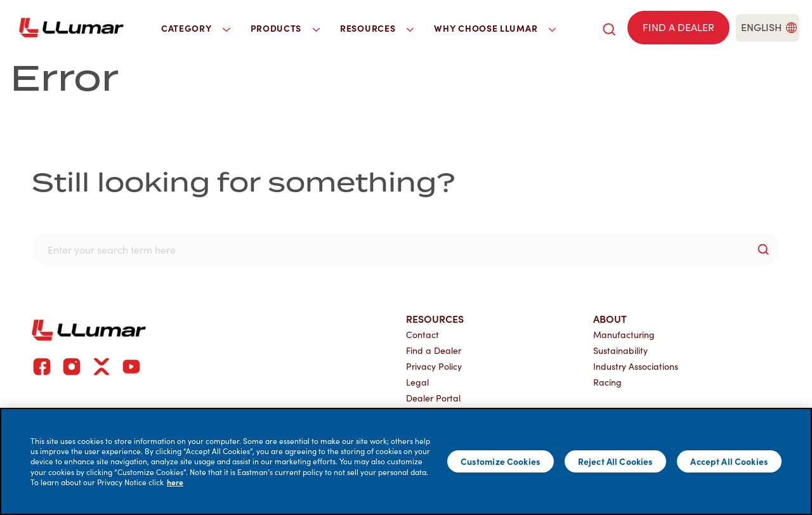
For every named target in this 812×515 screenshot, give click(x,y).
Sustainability (620, 350)
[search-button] (763, 249)
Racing (607, 382)
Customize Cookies (501, 461)
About (610, 318)
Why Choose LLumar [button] (495, 28)
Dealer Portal (433, 398)
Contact (422, 335)
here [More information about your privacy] (175, 482)
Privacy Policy (434, 366)
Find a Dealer (434, 350)
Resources (435, 318)
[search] (609, 28)
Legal (417, 382)
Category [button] (196, 28)
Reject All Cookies (616, 461)
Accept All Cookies (729, 461)
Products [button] (285, 28)
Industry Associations (636, 366)
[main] (406, 461)
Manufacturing (624, 335)
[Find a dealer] (678, 28)
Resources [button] (377, 28)
